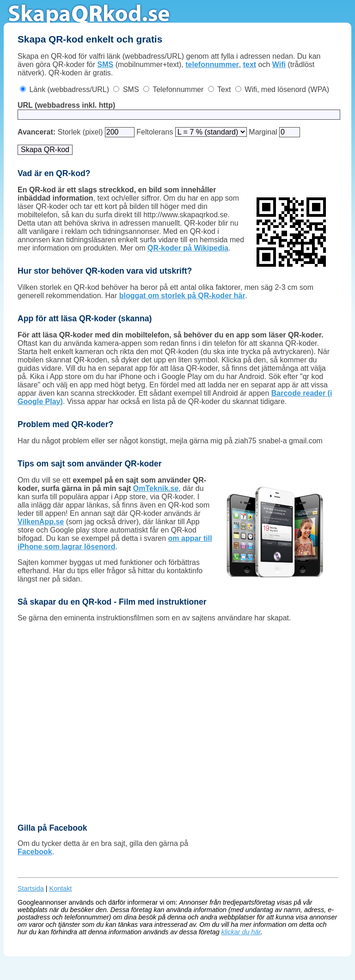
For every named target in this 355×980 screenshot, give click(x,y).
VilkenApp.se (41, 522)
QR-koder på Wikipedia (188, 248)
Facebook (35, 852)
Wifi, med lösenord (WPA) (287, 89)
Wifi (279, 64)
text (250, 64)
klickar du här (241, 932)
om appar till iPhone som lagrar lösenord (115, 542)
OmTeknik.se (156, 488)
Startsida (31, 888)
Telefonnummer (178, 89)
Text (224, 89)
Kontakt (61, 888)
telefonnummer (212, 64)
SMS (106, 64)
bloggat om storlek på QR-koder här (182, 296)
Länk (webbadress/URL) (69, 89)
